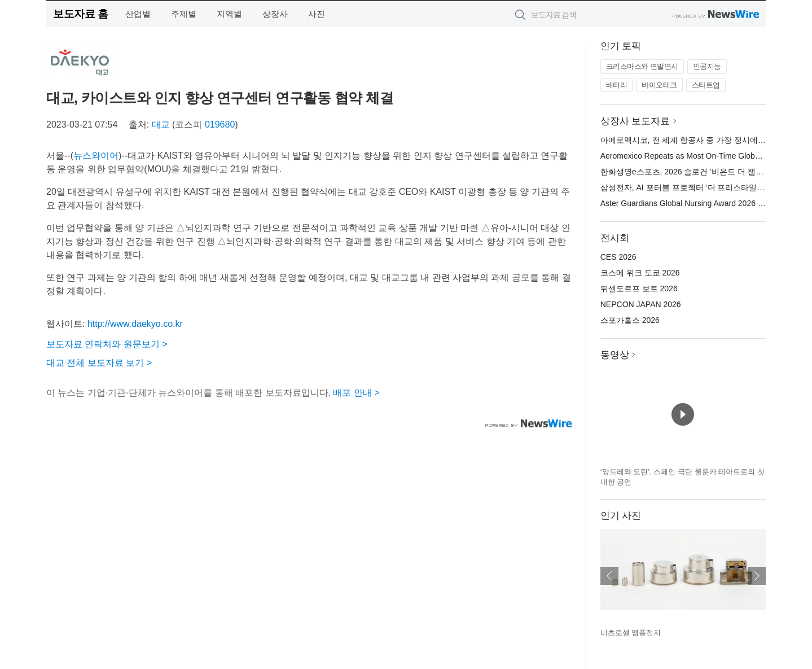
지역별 (229, 14)
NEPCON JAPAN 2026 (641, 304)
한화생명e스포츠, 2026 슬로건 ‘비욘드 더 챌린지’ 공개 (696, 172)
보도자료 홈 (80, 14)
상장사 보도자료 (635, 121)
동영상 (615, 355)
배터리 (617, 85)
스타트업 (706, 85)
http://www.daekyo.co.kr (135, 324)
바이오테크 (659, 85)
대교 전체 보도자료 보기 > (99, 363)
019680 (220, 124)
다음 (757, 576)
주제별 (184, 14)
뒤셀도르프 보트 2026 (639, 288)
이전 (609, 576)
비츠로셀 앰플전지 (631, 633)
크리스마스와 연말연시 (642, 66)
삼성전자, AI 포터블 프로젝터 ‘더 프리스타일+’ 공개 (691, 187)
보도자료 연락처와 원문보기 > (107, 344)
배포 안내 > (356, 393)
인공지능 (707, 66)
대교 (161, 124)
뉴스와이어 (96, 156)
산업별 (138, 14)
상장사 (275, 14)
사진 (317, 14)
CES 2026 (618, 257)
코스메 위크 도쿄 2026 (640, 273)
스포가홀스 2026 (630, 320)
